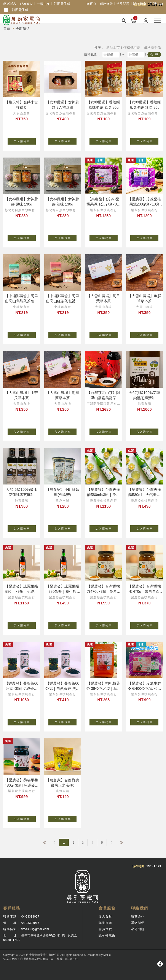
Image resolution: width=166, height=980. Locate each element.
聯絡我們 (138, 923)
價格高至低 (152, 47)
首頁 (7, 29)
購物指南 (140, 4)
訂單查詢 (156, 4)
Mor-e (107, 955)
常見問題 (123, 4)
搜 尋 (154, 54)
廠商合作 (138, 916)
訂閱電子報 (62, 4)
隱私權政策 (107, 935)
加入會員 (105, 916)
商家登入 (10, 3)
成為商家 (26, 4)
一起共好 (43, 4)
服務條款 (106, 4)
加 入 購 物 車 (25, 140)
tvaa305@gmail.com (35, 929)
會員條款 (105, 929)
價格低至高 (132, 47)
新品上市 (113, 47)
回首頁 (91, 3)
